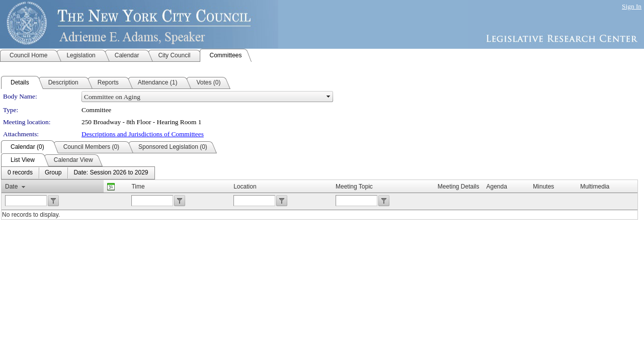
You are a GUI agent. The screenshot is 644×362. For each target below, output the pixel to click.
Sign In (632, 6)
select (329, 97)
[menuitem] (20, 173)
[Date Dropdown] (111, 173)
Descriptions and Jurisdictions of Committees (143, 134)
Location (245, 187)
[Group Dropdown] (53, 173)
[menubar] (78, 173)
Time (138, 187)
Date (11, 187)
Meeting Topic (354, 187)
